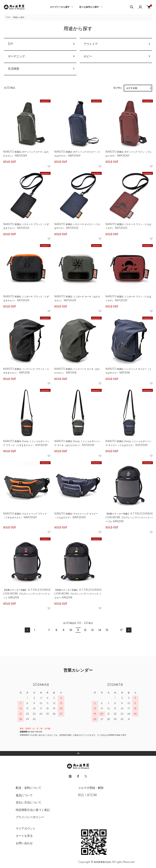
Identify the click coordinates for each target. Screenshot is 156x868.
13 (92, 630)
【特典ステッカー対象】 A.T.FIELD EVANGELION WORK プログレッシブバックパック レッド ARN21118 (27, 594)
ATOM (92, 795)
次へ (129, 630)
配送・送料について (28, 788)
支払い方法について (28, 803)
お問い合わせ (24, 843)
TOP (8, 17)
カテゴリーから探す (60, 7)
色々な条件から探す (89, 7)
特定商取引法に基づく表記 (33, 810)
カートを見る (24, 836)
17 (121, 630)
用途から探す (19, 17)
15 (107, 630)
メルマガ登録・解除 (91, 788)
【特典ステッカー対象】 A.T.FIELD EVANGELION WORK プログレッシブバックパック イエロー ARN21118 (78, 594)
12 (85, 630)
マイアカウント (26, 829)
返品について (24, 795)
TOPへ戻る (78, 753)
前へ (27, 630)
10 (71, 630)
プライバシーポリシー (30, 817)
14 (100, 630)
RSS (81, 795)
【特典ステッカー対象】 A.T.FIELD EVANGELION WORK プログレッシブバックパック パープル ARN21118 (129, 518)
